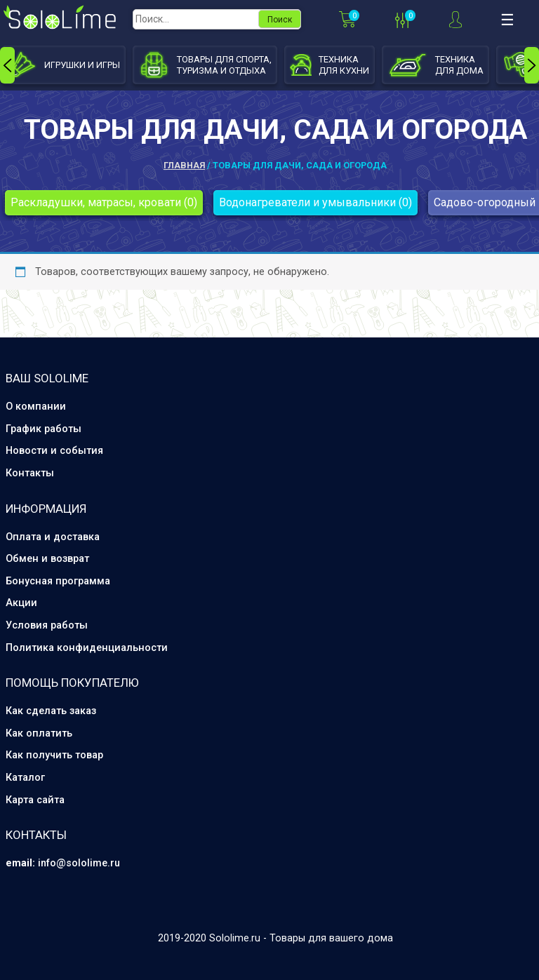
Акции (21, 603)
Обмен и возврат (47, 559)
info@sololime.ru (79, 863)
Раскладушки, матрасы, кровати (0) (104, 202)
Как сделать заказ (51, 711)
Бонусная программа (58, 581)
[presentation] (7, 65)
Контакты (30, 473)
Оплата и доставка (53, 537)
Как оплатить (39, 733)
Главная (184, 165)
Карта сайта (35, 800)
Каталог (25, 778)
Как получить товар (54, 755)
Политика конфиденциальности (87, 648)
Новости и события (54, 451)
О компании (36, 407)
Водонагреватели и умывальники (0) (315, 202)
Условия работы (47, 625)
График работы (44, 429)
